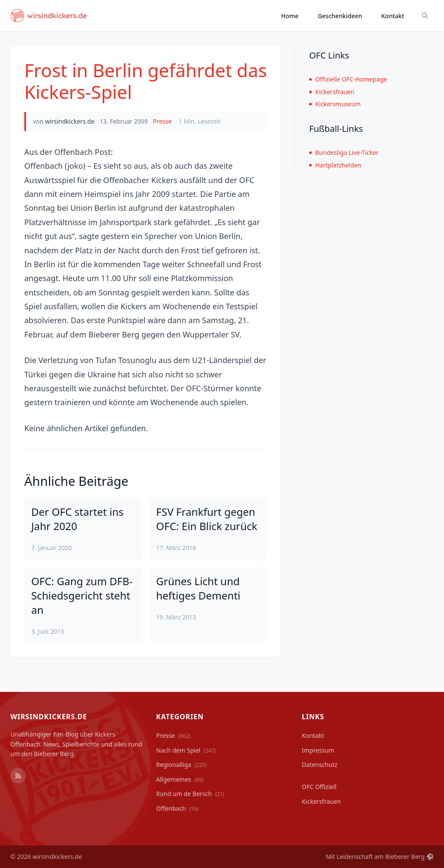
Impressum (318, 750)
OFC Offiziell (319, 787)
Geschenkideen (340, 16)
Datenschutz (320, 765)
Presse (162, 121)
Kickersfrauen (332, 92)
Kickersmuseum (335, 104)
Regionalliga (181, 765)
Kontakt (393, 16)
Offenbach (177, 808)
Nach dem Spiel (186, 750)
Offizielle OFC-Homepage (348, 79)
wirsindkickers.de (70, 121)
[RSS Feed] (18, 776)
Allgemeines (180, 779)
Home (290, 16)
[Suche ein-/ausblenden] (425, 16)
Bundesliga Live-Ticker (344, 152)
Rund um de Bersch (190, 794)
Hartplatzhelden (335, 165)
